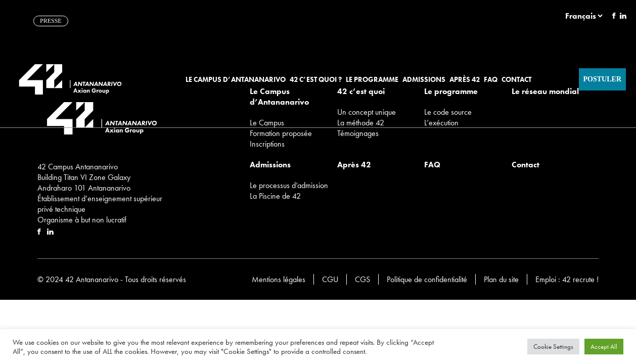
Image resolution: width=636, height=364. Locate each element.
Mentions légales (279, 279)
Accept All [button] (604, 347)
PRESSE (51, 21)
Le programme (372, 79)
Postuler (602, 79)
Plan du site (501, 279)
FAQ (491, 79)
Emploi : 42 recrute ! (567, 279)
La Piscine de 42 (275, 196)
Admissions (424, 79)
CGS (362, 279)
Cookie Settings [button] (553, 347)
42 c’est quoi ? (316, 79)
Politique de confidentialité (427, 279)
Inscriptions (267, 144)
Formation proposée (281, 133)
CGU (330, 279)
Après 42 (465, 79)
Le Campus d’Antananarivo (236, 79)
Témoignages (358, 133)
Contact (516, 79)
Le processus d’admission (289, 185)
